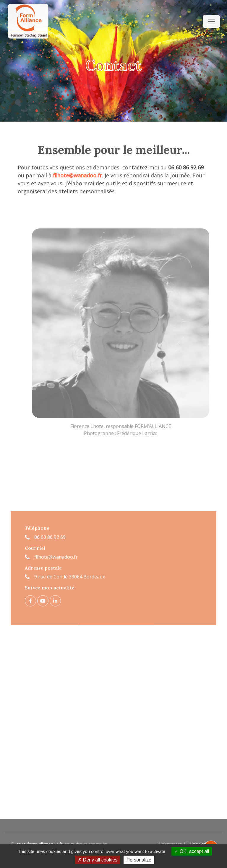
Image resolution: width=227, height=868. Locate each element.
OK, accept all (192, 851)
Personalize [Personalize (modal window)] (139, 860)
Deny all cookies (98, 860)
